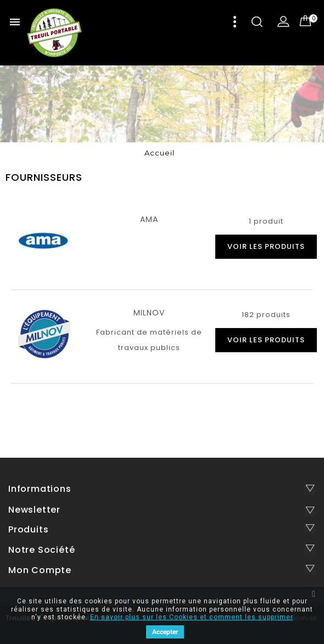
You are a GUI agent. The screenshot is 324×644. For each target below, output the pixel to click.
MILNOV (149, 313)
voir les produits (266, 246)
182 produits (266, 315)
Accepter (165, 632)
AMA (149, 219)
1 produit (266, 221)
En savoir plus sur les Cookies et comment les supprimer (192, 617)
